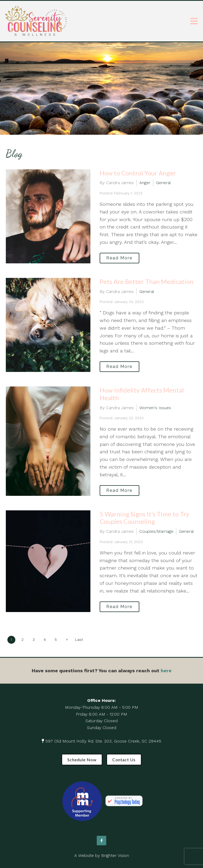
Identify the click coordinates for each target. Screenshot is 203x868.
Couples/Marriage (156, 531)
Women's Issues (155, 408)
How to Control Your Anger (138, 173)
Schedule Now (82, 760)
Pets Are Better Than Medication (147, 281)
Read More (119, 258)
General (163, 183)
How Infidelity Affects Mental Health (142, 394)
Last (79, 640)
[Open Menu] (194, 21)
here (166, 671)
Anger (145, 183)
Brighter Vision (115, 855)
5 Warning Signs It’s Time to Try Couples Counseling (144, 518)
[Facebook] (101, 841)
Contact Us (124, 760)
